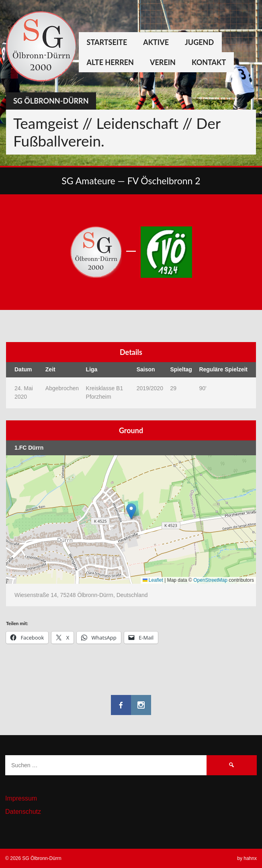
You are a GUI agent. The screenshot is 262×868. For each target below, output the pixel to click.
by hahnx (247, 858)
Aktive (156, 42)
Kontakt (209, 62)
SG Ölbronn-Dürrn (51, 101)
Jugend (199, 42)
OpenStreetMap (210, 580)
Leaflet (153, 580)
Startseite (107, 42)
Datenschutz (23, 812)
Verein (163, 62)
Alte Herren (110, 62)
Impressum (21, 798)
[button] (131, 511)
